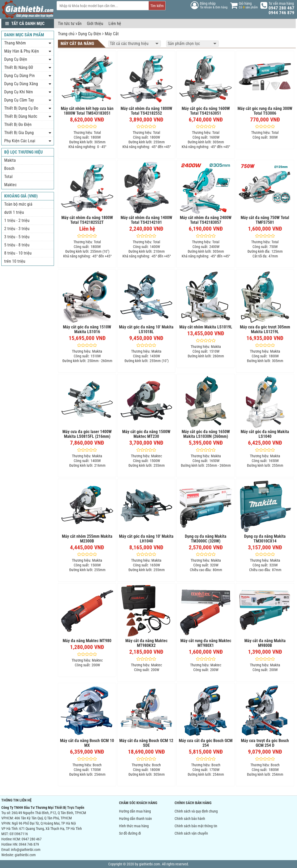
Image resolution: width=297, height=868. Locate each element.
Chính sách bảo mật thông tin (196, 826)
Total (8, 177)
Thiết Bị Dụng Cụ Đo (21, 108)
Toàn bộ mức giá (18, 204)
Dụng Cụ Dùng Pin (19, 76)
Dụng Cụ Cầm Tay (19, 100)
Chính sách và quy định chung (196, 811)
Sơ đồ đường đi (130, 833)
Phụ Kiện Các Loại (20, 141)
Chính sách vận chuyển (191, 833)
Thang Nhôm (15, 43)
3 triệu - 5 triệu (17, 237)
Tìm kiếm (157, 6)
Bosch (9, 168)
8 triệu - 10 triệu (18, 253)
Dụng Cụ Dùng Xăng (21, 84)
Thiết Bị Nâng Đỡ (19, 67)
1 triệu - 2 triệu (17, 220)
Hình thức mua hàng (134, 826)
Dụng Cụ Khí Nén (19, 92)
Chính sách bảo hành (190, 819)
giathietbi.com (25, 855)
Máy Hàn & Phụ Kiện (22, 51)
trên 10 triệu (15, 261)
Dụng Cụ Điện (90, 34)
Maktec (10, 185)
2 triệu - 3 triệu (17, 229)
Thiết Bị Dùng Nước (21, 116)
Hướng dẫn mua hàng (135, 811)
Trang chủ (66, 34)
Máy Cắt (112, 34)
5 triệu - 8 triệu (17, 245)
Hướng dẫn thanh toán (135, 819)
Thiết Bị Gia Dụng (19, 133)
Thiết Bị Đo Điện (18, 125)
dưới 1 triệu (14, 212)
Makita (10, 160)
